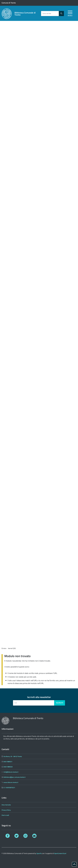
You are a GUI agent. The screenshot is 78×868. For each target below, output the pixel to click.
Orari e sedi (5, 815)
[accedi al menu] (70, 13)
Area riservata (6, 805)
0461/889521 (8, 762)
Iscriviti (60, 703)
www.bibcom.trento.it (11, 782)
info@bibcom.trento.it (11, 772)
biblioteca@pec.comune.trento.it (15, 777)
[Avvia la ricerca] (61, 14)
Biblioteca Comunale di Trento (25, 14)
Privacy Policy (6, 810)
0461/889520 (8, 767)
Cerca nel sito (47, 13)
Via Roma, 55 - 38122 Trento (13, 756)
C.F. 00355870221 (9, 788)
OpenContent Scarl (60, 853)
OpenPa (39, 853)
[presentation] (16, 703)
